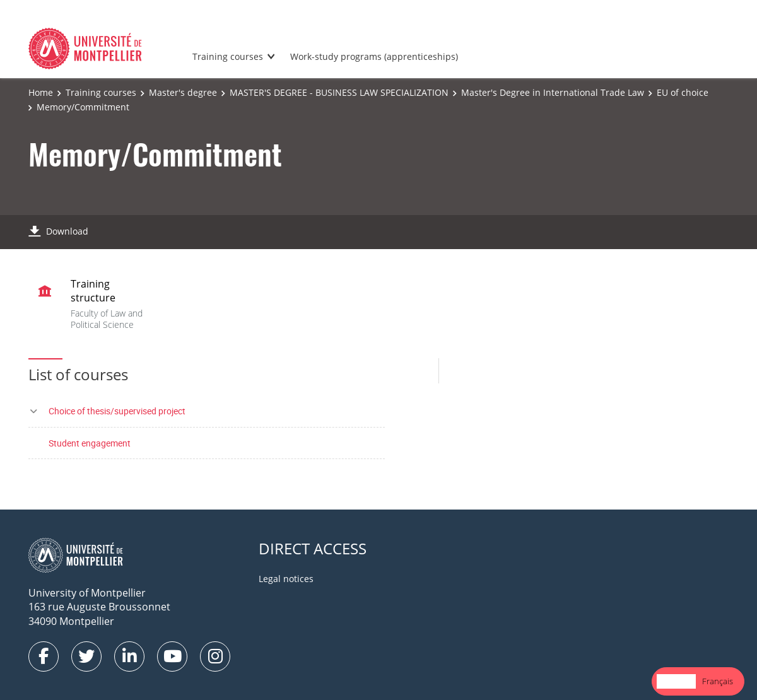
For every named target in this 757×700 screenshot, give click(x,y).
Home (41, 92)
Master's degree (183, 92)
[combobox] (676, 681)
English (676, 681)
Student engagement (90, 443)
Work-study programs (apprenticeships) (374, 56)
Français (718, 681)
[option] (718, 681)
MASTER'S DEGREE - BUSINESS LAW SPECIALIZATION (339, 92)
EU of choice (683, 92)
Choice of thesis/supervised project (117, 411)
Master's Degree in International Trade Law (553, 92)
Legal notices (286, 579)
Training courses (228, 56)
